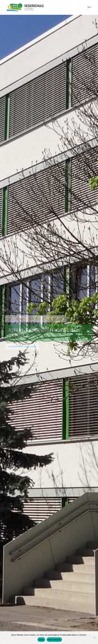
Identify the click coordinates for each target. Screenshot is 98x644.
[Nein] (94, 638)
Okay (41, 640)
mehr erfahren (54, 640)
